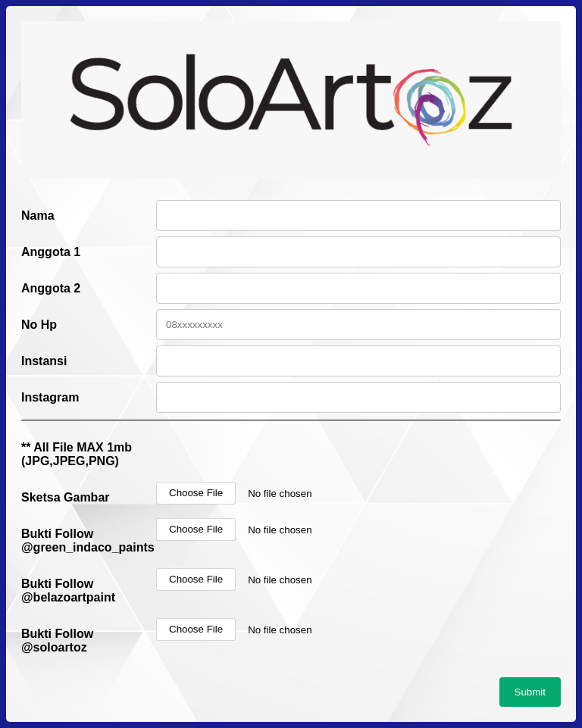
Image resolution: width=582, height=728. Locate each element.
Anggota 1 (51, 252)
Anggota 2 (51, 288)
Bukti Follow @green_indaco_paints (88, 541)
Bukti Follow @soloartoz (57, 641)
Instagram (50, 397)
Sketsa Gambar (66, 497)
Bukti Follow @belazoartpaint (68, 591)
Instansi (44, 361)
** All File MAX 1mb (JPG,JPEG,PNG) (77, 454)
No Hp (39, 325)
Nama (38, 216)
